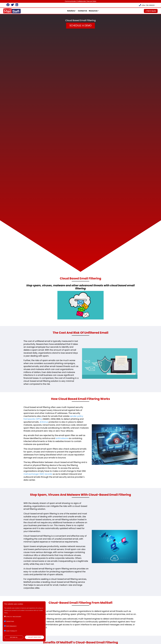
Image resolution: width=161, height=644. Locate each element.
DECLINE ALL (14, 637)
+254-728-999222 (147, 5)
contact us (82, 11)
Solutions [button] (71, 11)
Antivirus (44, 422)
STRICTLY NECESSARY (14, 617)
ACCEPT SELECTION (34, 637)
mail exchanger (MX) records (38, 474)
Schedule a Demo (80, 26)
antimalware (62, 438)
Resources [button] (93, 11)
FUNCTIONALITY (12, 631)
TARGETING (10, 621)
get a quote (151, 11)
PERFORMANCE (11, 626)
